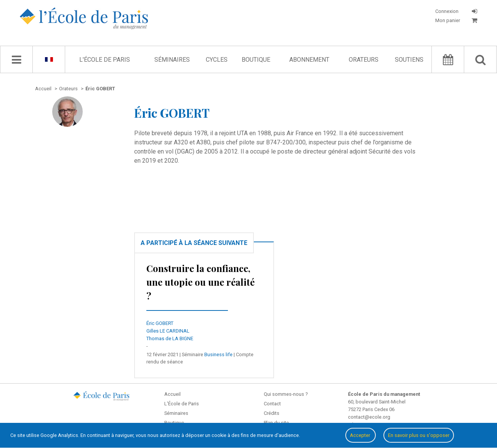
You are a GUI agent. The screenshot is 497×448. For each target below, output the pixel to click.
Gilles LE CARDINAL (168, 331)
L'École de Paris (105, 60)
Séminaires (172, 60)
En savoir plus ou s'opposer (419, 435)
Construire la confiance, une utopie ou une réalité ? (200, 282)
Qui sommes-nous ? (286, 394)
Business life (218, 354)
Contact (272, 404)
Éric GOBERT (160, 323)
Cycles (217, 60)
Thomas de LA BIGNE (170, 338)
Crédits (272, 413)
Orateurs (364, 60)
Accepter (361, 435)
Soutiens (409, 60)
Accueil (172, 394)
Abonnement (309, 60)
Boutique (256, 60)
